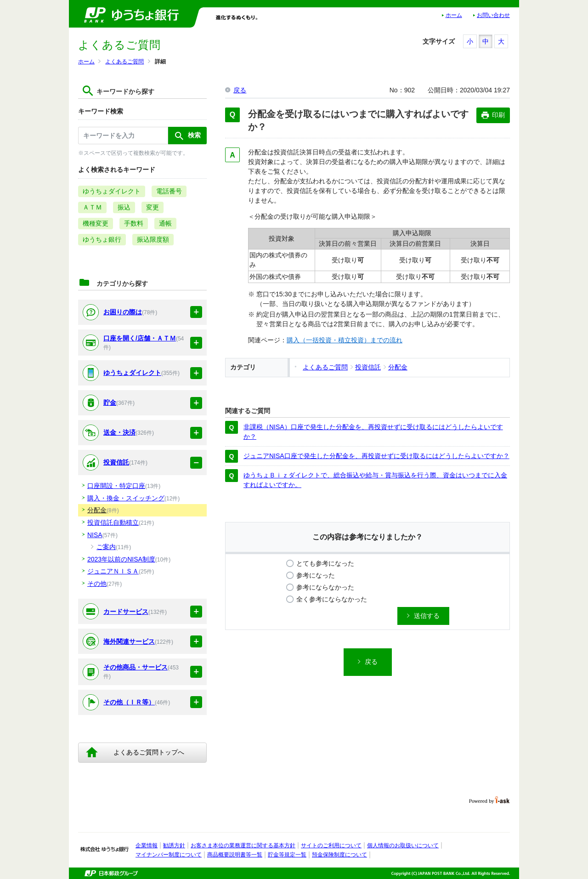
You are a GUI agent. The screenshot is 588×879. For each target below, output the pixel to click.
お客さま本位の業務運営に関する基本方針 (243, 845)
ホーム (454, 15)
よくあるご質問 (124, 62)
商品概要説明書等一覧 (235, 855)
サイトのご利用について (331, 845)
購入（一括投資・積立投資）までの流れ (345, 340)
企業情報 (147, 845)
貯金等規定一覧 (287, 855)
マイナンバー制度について (169, 855)
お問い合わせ (493, 15)
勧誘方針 (174, 845)
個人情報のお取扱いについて (403, 845)
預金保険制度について (339, 855)
